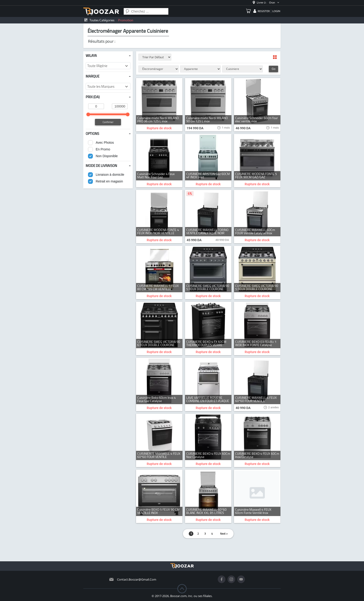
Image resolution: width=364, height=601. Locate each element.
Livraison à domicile (110, 175)
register (264, 11)
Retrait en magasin (109, 181)
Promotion (126, 20)
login (276, 11)
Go (273, 69)
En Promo (103, 149)
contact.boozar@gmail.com (137, 579)
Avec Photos (105, 143)
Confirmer (108, 122)
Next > (224, 534)
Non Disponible (107, 156)
